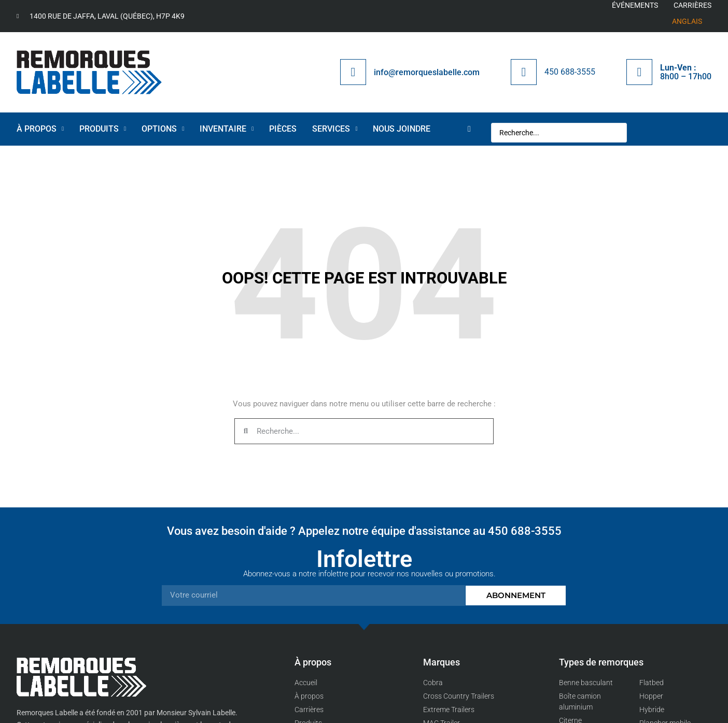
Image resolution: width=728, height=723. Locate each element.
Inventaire (227, 129)
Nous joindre (402, 129)
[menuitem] (687, 22)
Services (335, 129)
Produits (103, 129)
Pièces (283, 129)
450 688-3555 (570, 72)
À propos (40, 129)
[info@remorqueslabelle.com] (353, 72)
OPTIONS (163, 129)
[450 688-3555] (524, 72)
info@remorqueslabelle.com (427, 72)
